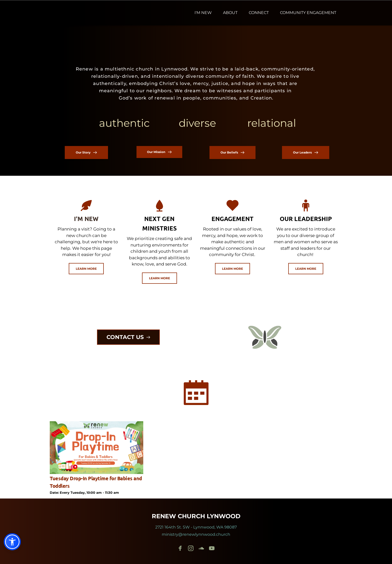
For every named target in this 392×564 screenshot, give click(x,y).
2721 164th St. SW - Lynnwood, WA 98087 (196, 527)
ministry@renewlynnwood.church (196, 534)
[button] (12, 542)
